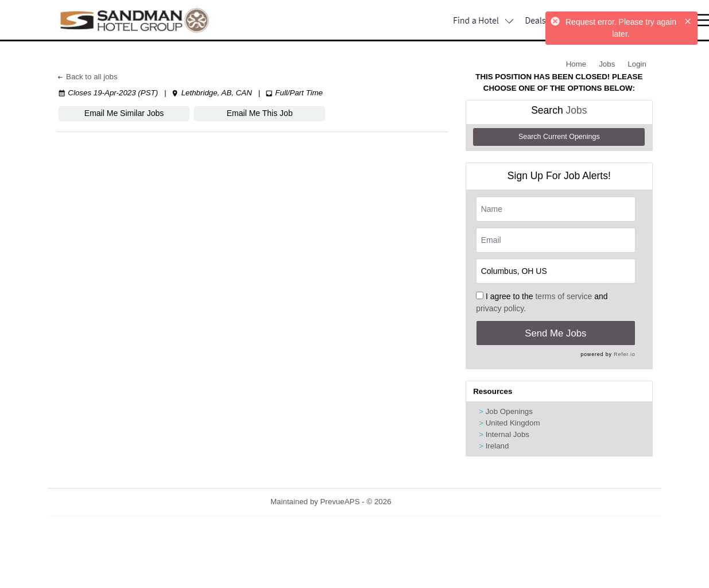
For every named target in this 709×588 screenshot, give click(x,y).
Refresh (425, 502)
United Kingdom (513, 423)
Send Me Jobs (555, 333)
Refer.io (624, 354)
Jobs (607, 64)
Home (576, 64)
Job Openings (509, 411)
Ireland (497, 446)
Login (637, 64)
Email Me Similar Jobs (124, 113)
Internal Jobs (507, 434)
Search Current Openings (559, 137)
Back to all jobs (87, 77)
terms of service (563, 296)
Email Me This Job (259, 113)
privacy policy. (501, 308)
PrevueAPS (340, 502)
